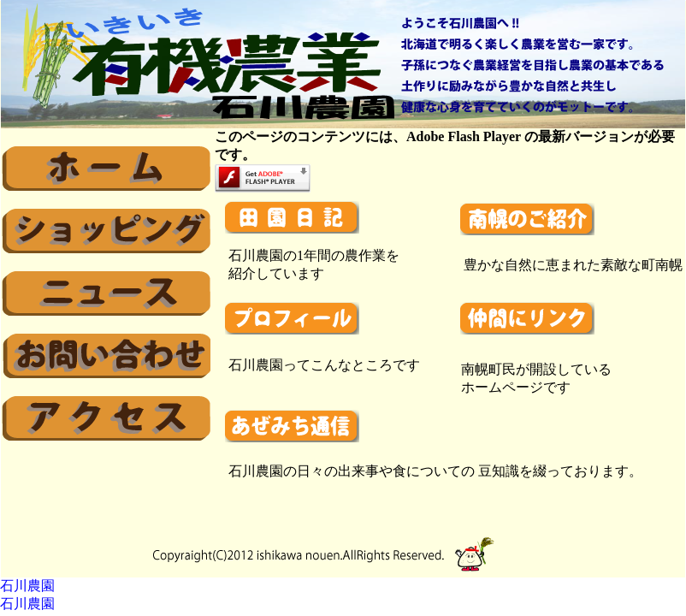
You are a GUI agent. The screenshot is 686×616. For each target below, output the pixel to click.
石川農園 (27, 586)
